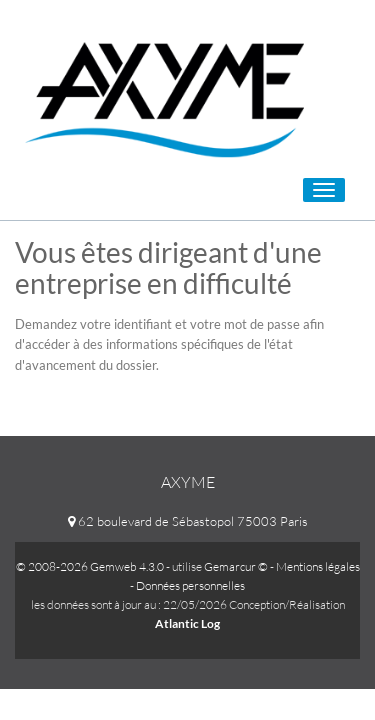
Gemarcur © (236, 566)
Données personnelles (190, 585)
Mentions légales (318, 566)
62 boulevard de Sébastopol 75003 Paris (188, 521)
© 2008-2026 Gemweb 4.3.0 (90, 566)
